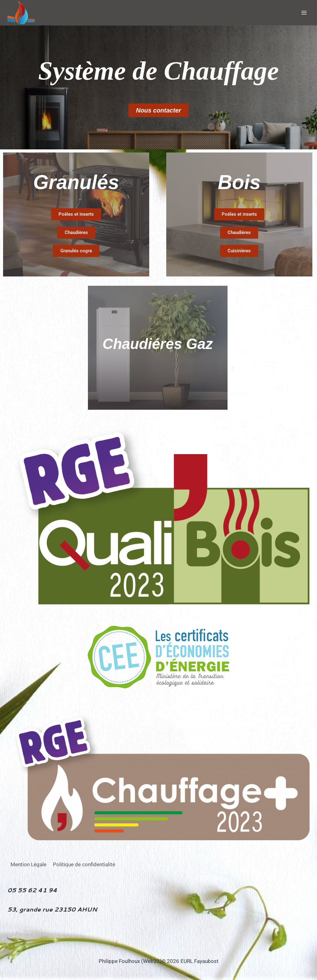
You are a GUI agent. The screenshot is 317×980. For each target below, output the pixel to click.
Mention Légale (28, 864)
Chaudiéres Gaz (158, 344)
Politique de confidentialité (84, 864)
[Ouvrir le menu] (304, 13)
